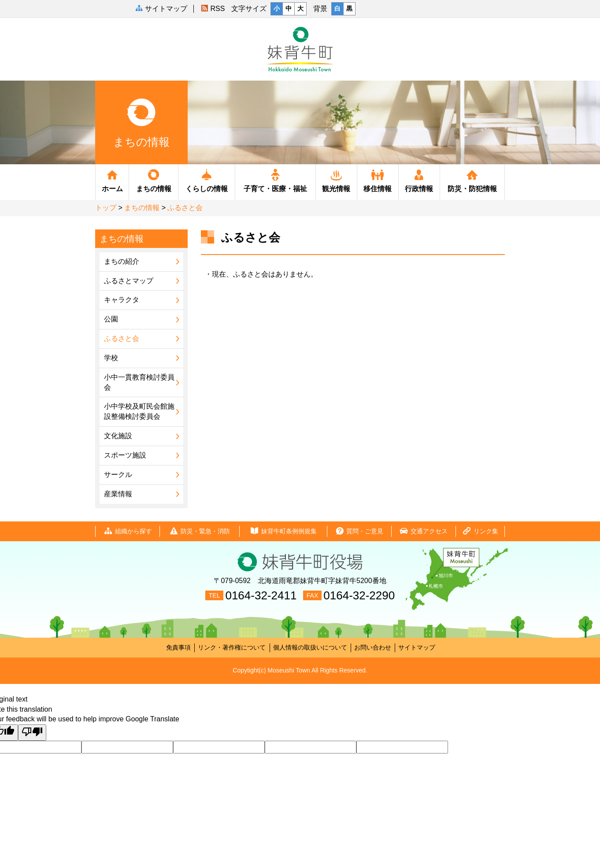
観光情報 (336, 180)
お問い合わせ (373, 647)
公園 (111, 319)
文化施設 (118, 436)
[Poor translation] (32, 733)
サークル (118, 475)
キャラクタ (122, 300)
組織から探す (128, 531)
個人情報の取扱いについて (310, 647)
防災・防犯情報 (472, 180)
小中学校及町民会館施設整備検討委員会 (139, 411)
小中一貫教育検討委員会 (139, 382)
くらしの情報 (207, 180)
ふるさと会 (185, 208)
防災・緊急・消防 (200, 531)
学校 (111, 358)
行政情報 (419, 180)
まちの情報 (154, 180)
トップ (106, 208)
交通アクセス (423, 531)
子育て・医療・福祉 (275, 180)
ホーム (112, 180)
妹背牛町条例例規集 (283, 531)
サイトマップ (417, 647)
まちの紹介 (122, 261)
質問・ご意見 (359, 531)
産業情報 (118, 494)
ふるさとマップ (129, 281)
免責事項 (178, 647)
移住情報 (378, 180)
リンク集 (480, 531)
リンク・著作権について (232, 647)
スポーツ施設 (125, 455)
